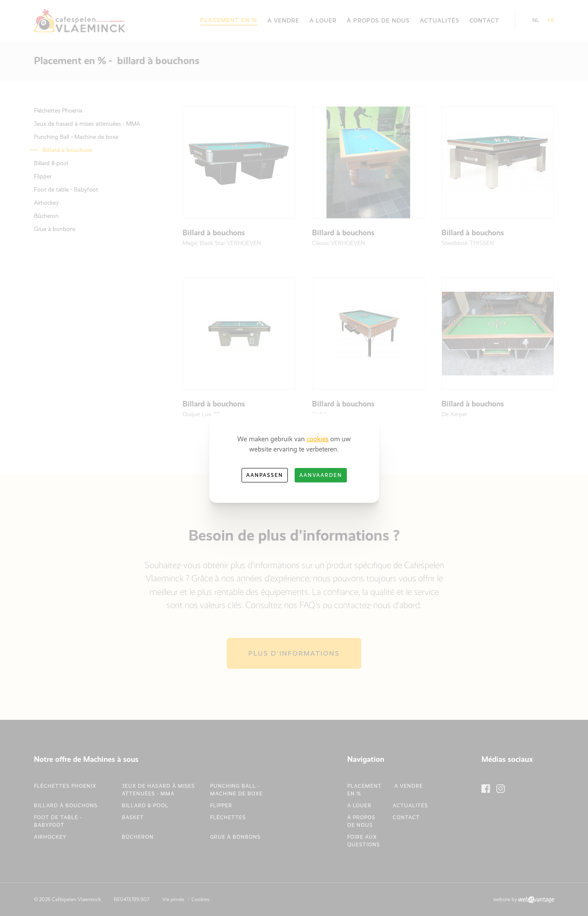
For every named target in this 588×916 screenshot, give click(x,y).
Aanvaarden (321, 475)
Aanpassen (265, 475)
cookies (318, 439)
